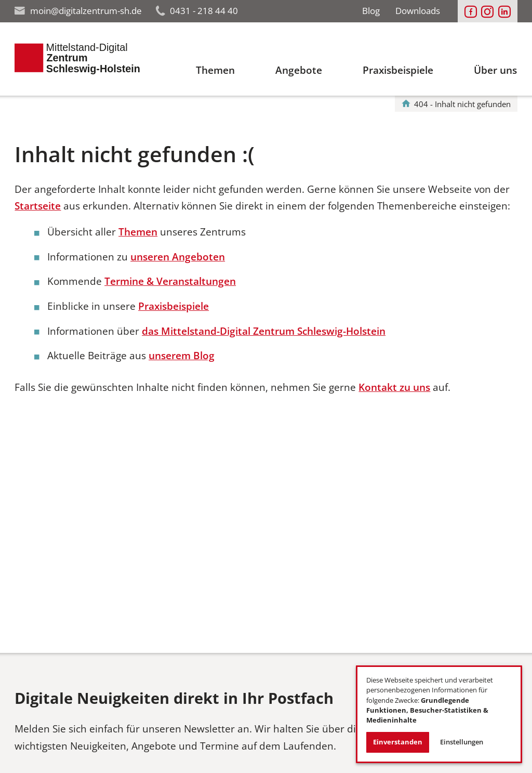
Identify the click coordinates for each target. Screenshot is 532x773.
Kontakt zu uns (394, 387)
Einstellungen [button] (462, 742)
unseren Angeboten (178, 257)
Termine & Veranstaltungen (170, 281)
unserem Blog (182, 356)
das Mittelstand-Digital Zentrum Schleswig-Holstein (264, 331)
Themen (138, 232)
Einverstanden (398, 742)
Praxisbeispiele (174, 306)
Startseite (38, 206)
